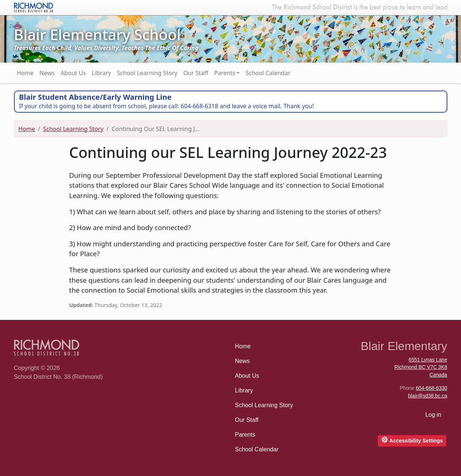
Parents (225, 73)
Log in (433, 415)
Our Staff (196, 73)
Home (25, 73)
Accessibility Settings (412, 440)
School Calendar (268, 73)
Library (101, 73)
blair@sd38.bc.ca (427, 396)
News (47, 73)
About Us (73, 73)
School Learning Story (147, 73)
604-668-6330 (431, 388)
